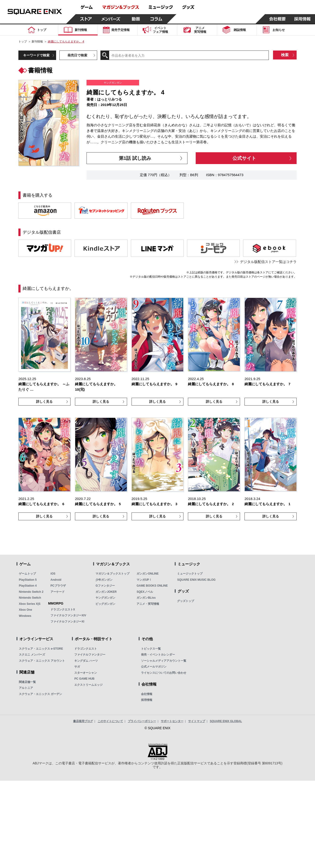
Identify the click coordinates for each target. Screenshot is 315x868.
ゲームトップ (27, 574)
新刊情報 (37, 42)
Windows (25, 616)
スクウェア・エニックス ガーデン (40, 694)
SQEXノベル (145, 592)
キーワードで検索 (36, 55)
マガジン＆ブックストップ (112, 574)
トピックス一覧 (151, 649)
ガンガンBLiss (146, 598)
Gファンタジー (105, 586)
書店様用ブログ (83, 721)
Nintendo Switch (30, 598)
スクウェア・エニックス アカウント (42, 661)
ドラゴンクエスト (86, 649)
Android (56, 580)
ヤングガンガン (105, 598)
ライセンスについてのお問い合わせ (164, 673)
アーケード (58, 592)
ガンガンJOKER (106, 592)
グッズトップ (186, 601)
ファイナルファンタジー (90, 655)
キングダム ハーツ (86, 661)
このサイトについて (110, 721)
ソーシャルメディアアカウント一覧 (164, 661)
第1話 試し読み (135, 158)
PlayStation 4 (28, 586)
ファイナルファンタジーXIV (68, 615)
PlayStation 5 (28, 580)
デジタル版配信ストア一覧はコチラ (268, 262)
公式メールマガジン (154, 667)
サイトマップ (197, 721)
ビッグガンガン (105, 604)
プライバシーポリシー (142, 721)
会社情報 (147, 694)
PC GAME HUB (84, 679)
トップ (23, 42)
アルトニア (26, 688)
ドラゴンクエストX (63, 610)
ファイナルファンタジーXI (67, 622)
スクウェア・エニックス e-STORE (41, 649)
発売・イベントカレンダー (158, 655)
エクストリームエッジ (88, 685)
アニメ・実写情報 (148, 604)
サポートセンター (172, 721)
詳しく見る (44, 402)
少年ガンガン (104, 580)
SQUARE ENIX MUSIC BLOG (196, 580)
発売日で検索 (77, 55)
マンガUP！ (144, 580)
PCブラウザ (58, 586)
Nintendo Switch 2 (31, 592)
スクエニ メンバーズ (32, 655)
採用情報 (147, 700)
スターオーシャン (86, 673)
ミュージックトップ (190, 574)
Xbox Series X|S (30, 604)
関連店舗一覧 (27, 682)
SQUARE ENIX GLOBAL (226, 721)
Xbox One (25, 610)
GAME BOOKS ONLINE (152, 586)
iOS (53, 574)
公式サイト (244, 158)
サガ (77, 667)
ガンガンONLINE (147, 574)
